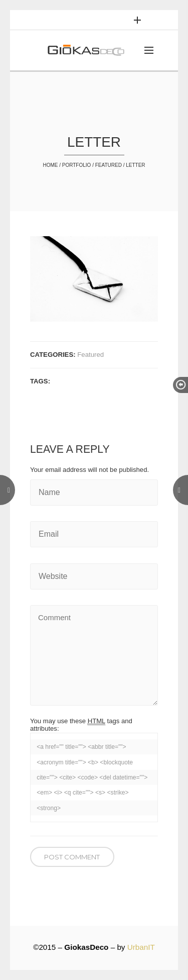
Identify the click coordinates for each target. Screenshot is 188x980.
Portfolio (77, 165)
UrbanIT (141, 947)
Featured (109, 165)
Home (50, 165)
